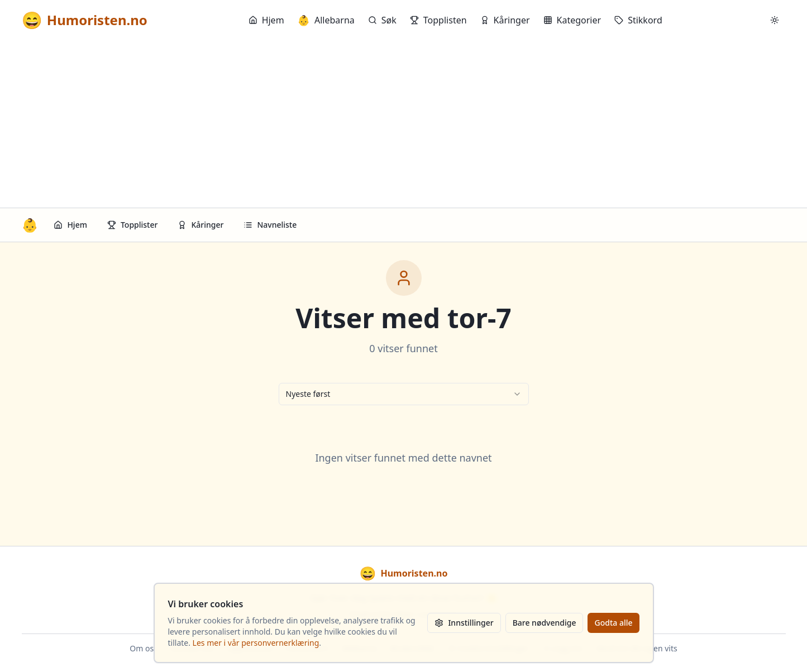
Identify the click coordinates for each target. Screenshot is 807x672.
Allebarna (326, 20)
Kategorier (572, 20)
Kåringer (505, 20)
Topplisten (438, 20)
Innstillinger (464, 623)
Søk (382, 20)
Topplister (133, 225)
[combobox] (404, 394)
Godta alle (613, 623)
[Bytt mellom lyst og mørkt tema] (775, 20)
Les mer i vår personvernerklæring (256, 643)
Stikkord (638, 20)
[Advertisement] (404, 124)
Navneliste (270, 225)
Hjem (266, 20)
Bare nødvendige (545, 623)
